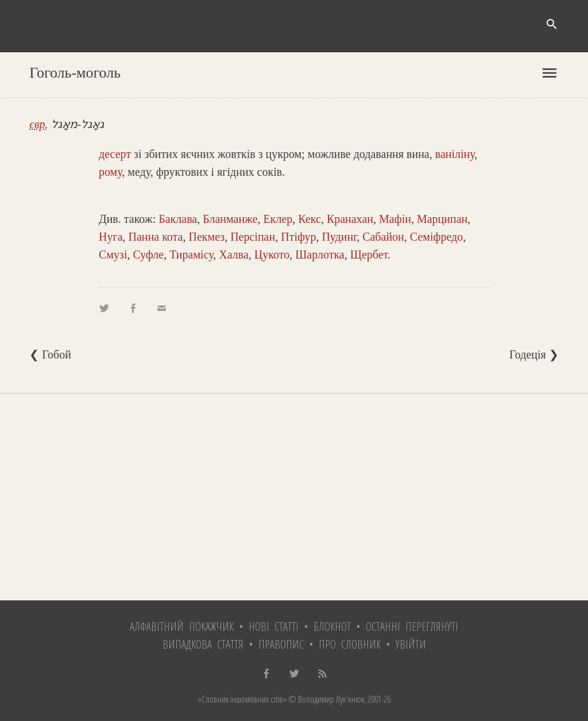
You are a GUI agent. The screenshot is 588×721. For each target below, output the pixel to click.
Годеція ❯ (534, 354)
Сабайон (383, 237)
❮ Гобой (50, 354)
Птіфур (298, 237)
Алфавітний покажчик (182, 626)
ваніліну (455, 154)
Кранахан (350, 219)
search (552, 24)
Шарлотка (320, 255)
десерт (115, 154)
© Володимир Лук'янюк (325, 699)
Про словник (350, 644)
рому (110, 172)
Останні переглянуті (412, 626)
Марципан (442, 219)
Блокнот (332, 626)
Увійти (411, 644)
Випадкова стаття (203, 644)
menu (550, 73)
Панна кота (156, 237)
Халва (234, 255)
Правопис (281, 644)
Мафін (395, 219)
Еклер (278, 219)
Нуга (111, 237)
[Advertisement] (294, 497)
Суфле (148, 255)
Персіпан (253, 237)
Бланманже (230, 219)
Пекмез (206, 237)
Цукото (272, 255)
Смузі (113, 255)
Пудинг (339, 237)
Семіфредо (436, 237)
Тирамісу (191, 255)
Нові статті (274, 626)
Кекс (310, 219)
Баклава (178, 219)
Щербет (369, 255)
